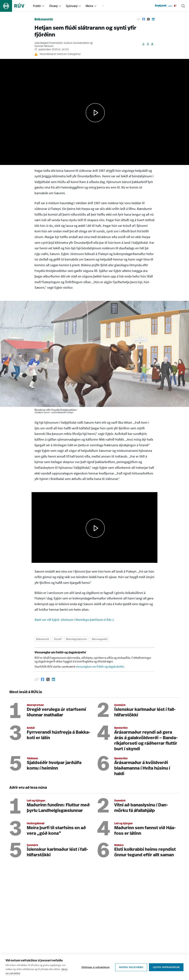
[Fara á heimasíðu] (15, 6)
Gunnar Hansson (44, 46)
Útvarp (53, 6)
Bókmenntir (44, 20)
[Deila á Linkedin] (153, 19)
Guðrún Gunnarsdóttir (77, 43)
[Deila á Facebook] (144, 19)
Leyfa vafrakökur (166, 967)
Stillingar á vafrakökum (96, 967)
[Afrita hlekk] (138, 19)
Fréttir (37, 6)
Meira (89, 6)
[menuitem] (43, 6)
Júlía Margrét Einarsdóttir (49, 43)
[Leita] (183, 6)
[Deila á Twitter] (148, 19)
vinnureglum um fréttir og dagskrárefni (100, 667)
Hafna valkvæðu (131, 967)
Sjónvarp (72, 6)
